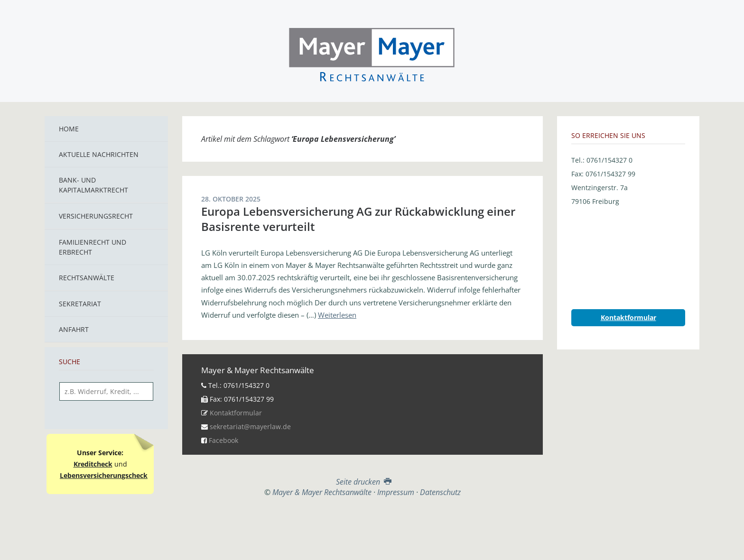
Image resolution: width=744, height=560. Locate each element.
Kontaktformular (236, 413)
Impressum (396, 492)
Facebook (223, 440)
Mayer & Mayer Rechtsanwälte (372, 53)
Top (363, 521)
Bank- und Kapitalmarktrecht (93, 185)
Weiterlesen (337, 315)
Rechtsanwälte (87, 278)
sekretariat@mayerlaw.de (250, 427)
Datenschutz (440, 492)
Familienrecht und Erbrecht (93, 247)
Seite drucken (363, 482)
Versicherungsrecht (96, 216)
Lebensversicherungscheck (104, 475)
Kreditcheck (93, 464)
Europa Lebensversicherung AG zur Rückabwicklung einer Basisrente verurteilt (358, 219)
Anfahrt (74, 329)
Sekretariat (80, 304)
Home (69, 129)
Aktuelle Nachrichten (99, 154)
